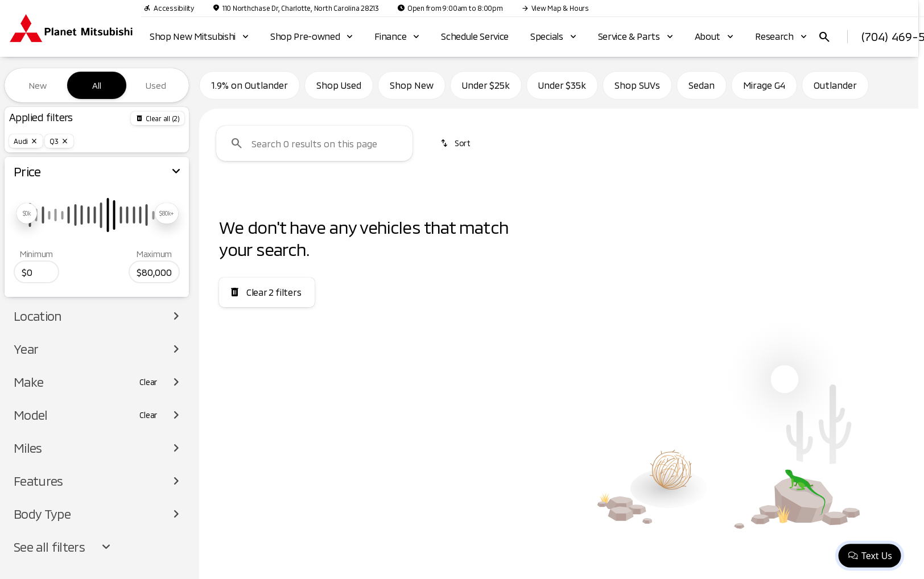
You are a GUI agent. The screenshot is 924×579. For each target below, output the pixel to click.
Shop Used (339, 85)
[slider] (27, 213)
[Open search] (824, 37)
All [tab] (97, 85)
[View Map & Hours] (555, 8)
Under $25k (486, 85)
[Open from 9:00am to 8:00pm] (450, 8)
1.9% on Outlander (249, 85)
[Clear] (148, 382)
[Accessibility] (169, 8)
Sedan (702, 85)
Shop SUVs (637, 85)
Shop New (412, 85)
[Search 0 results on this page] (314, 143)
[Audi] (26, 141)
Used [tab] (156, 85)
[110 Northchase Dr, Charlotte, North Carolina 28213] (296, 8)
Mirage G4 (764, 85)
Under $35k (562, 85)
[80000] (154, 272)
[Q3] (59, 141)
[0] (36, 272)
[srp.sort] (456, 143)
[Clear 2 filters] (267, 292)
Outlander (835, 85)
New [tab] (38, 85)
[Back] (158, 118)
